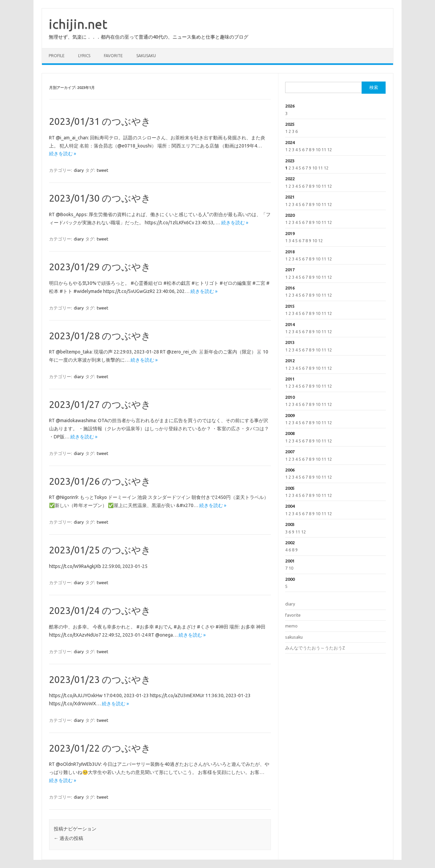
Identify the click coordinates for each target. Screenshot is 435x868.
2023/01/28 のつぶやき (100, 336)
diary (79, 170)
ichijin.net (78, 24)
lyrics (84, 56)
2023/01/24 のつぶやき (100, 610)
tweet (102, 170)
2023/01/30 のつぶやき (100, 198)
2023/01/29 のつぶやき (100, 267)
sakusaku (146, 56)
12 (329, 150)
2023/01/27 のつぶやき (100, 404)
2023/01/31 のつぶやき (100, 121)
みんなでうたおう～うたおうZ (315, 648)
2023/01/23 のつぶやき (100, 679)
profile (57, 56)
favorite (113, 56)
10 (318, 150)
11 (324, 150)
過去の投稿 (68, 838)
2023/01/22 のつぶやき (100, 748)
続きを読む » (63, 154)
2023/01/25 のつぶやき (100, 550)
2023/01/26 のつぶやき (100, 481)
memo (291, 626)
